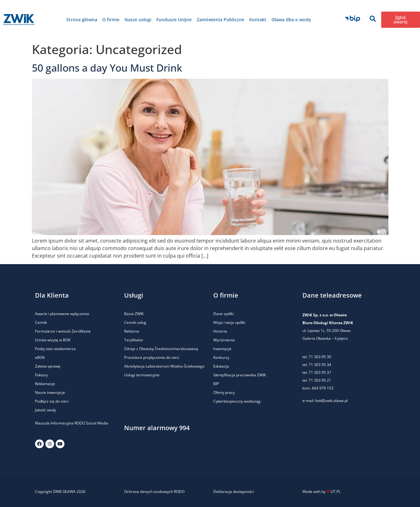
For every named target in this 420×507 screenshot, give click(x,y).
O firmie (111, 20)
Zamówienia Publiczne (220, 20)
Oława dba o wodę (291, 20)
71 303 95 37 (320, 372)
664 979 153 (323, 388)
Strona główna (82, 20)
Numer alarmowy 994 (157, 428)
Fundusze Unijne (174, 20)
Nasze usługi (138, 20)
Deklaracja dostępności (234, 492)
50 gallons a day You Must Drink (107, 68)
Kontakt (258, 20)
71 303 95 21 (319, 380)
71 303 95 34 (320, 365)
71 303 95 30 (320, 357)
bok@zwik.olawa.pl (331, 401)
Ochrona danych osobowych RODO (154, 492)
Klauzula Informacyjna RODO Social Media (72, 423)
